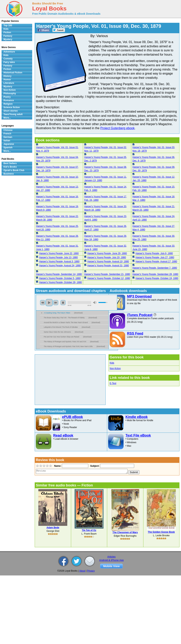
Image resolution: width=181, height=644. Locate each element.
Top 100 (8, 25)
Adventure (9, 52)
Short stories (11, 111)
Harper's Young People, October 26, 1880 (61, 282)
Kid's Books (10, 167)
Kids (112, 363)
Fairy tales (9, 62)
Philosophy (10, 93)
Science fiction (12, 107)
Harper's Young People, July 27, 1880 (155, 257)
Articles (112, 557)
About (82, 571)
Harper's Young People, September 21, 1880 (107, 274)
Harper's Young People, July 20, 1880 (107, 257)
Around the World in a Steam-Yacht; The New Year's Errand (66, 322)
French (7, 134)
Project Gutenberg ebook (117, 128)
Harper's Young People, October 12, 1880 (109, 278)
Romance (9, 100)
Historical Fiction (13, 73)
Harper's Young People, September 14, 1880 (59, 274)
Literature (9, 83)
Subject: (94, 466)
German (8, 137)
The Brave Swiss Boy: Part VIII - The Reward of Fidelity (64, 318)
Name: (57, 466)
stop (63, 303)
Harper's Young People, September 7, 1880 (155, 268)
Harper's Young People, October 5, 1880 (60, 278)
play (49, 303)
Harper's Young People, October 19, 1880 (157, 278)
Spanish (8, 148)
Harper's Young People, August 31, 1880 (108, 266)
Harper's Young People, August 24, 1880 (60, 266)
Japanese (9, 144)
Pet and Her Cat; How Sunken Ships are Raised (61, 337)
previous (43, 303)
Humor (7, 80)
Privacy (91, 571)
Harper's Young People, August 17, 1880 (156, 261)
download (78, 313)
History (7, 76)
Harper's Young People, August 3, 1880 (59, 261)
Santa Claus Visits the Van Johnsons (57, 332)
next (56, 303)
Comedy (8, 59)
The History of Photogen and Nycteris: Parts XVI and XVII (65, 342)
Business (9, 174)
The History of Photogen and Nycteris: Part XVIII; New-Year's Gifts (68, 346)
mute (95, 302)
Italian (7, 141)
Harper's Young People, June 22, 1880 (59, 253)
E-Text (113, 383)
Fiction (7, 32)
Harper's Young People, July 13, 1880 (58, 257)
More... (7, 118)
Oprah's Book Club (14, 170)
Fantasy (8, 36)
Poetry (7, 97)
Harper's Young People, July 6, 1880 (154, 253)
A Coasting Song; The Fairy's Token (57, 313)
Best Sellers (10, 163)
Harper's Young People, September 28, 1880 (155, 274)
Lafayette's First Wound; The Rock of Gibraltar (61, 327)
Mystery (8, 39)
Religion (8, 104)
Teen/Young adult (13, 114)
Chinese (8, 130)
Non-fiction (115, 368)
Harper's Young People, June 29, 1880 (107, 253)
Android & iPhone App (112, 560)
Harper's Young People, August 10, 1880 (108, 261)
